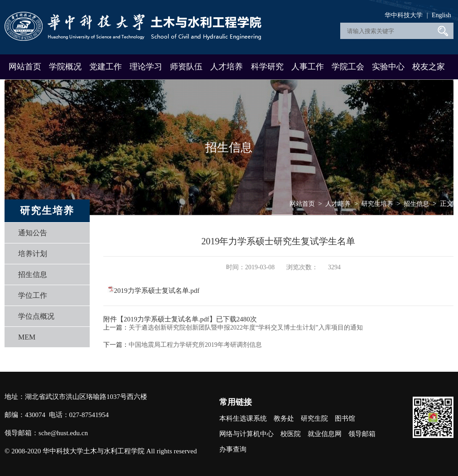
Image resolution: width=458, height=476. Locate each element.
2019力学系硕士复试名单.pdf (157, 291)
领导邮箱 (362, 434)
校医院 (291, 434)
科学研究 (267, 67)
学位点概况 (36, 316)
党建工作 (106, 67)
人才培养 (227, 67)
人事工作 (308, 67)
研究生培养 (377, 204)
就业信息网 (325, 434)
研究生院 (314, 418)
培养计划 (33, 254)
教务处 (284, 418)
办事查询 (233, 449)
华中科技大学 (404, 15)
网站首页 (25, 67)
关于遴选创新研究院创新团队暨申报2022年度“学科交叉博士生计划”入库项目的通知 (246, 328)
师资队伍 (186, 67)
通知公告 (33, 233)
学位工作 (33, 295)
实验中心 (388, 67)
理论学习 (146, 67)
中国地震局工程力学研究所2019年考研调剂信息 (195, 345)
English (441, 15)
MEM (27, 337)
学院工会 (348, 67)
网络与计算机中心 (246, 434)
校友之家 (429, 67)
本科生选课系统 (243, 418)
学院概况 (65, 67)
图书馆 (345, 418)
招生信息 (33, 274)
